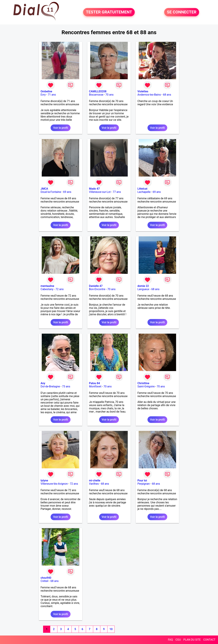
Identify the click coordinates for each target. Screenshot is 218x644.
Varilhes (94, 484)
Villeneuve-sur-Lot (100, 192)
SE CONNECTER (182, 12)
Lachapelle (144, 192)
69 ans (67, 192)
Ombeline (46, 91)
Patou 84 (95, 383)
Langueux (143, 289)
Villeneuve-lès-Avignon (54, 484)
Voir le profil (60, 128)
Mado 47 (94, 189)
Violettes (143, 91)
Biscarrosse (96, 95)
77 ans (117, 192)
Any (43, 383)
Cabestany (47, 289)
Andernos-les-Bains (149, 95)
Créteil (44, 581)
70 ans (110, 95)
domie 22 (143, 286)
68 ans (167, 95)
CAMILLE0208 (98, 91)
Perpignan (144, 484)
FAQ (170, 640)
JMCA (44, 189)
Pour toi (142, 480)
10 (111, 629)
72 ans (60, 289)
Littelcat (142, 189)
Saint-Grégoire (146, 386)
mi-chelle (95, 480)
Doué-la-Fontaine (51, 192)
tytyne (44, 480)
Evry (43, 95)
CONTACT (209, 640)
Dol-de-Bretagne (50, 386)
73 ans (66, 386)
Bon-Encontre (97, 289)
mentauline (47, 286)
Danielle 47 (96, 286)
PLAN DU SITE (192, 640)
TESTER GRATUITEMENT (109, 12)
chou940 (46, 578)
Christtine (143, 383)
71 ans (52, 95)
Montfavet (95, 386)
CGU (178, 640)
